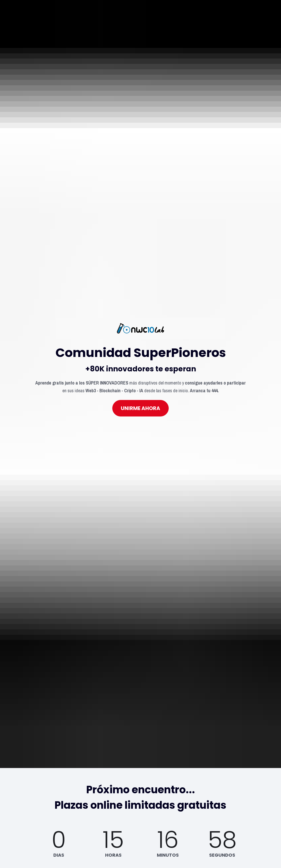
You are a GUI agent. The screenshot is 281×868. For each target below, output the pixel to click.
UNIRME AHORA (140, 365)
